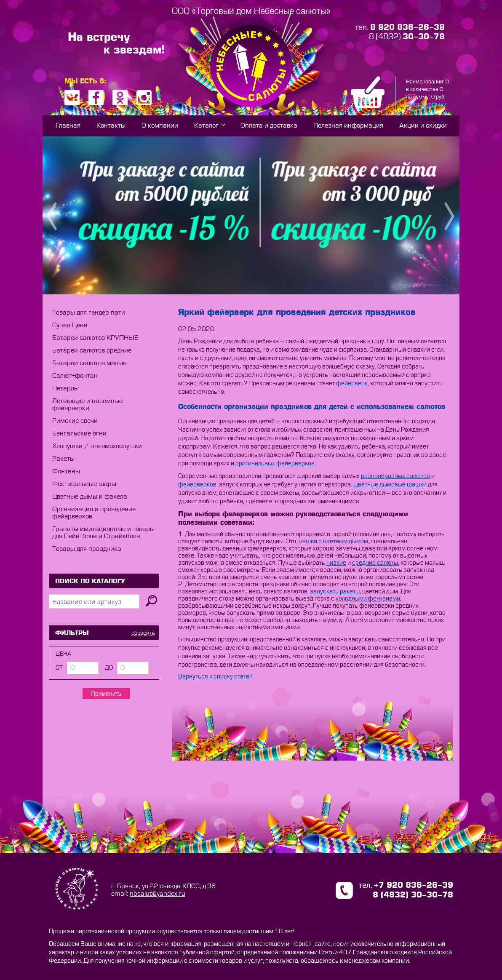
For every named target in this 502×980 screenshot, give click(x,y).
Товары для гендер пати (89, 313)
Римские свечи (75, 421)
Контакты (111, 126)
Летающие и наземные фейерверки (87, 405)
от (59, 668)
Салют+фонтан (75, 376)
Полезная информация (348, 126)
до (109, 668)
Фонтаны (66, 471)
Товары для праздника (87, 549)
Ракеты (63, 459)
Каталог (206, 126)
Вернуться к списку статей (215, 677)
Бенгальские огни (79, 434)
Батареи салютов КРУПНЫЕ (95, 338)
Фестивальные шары (84, 484)
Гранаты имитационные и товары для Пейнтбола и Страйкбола (103, 533)
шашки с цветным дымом (333, 542)
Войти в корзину (426, 104)
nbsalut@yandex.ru (158, 894)
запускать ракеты (335, 592)
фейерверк (352, 384)
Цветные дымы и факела (90, 497)
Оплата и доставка (269, 126)
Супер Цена (70, 325)
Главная (68, 126)
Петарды (65, 389)
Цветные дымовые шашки (390, 485)
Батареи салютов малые (89, 363)
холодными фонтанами (368, 599)
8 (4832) (407, 37)
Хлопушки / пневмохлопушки (97, 446)
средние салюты (375, 563)
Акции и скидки (423, 126)
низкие (336, 563)
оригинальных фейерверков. (276, 464)
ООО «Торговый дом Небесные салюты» (251, 11)
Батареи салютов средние (92, 351)
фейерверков (197, 485)
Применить (106, 694)
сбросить (143, 633)
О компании (160, 126)
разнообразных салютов (395, 476)
